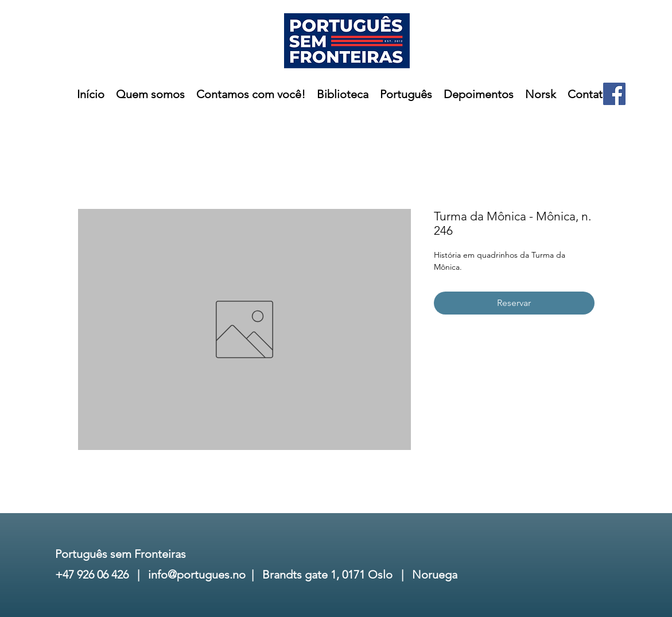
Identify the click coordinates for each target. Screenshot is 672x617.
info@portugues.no (197, 575)
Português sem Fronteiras (121, 554)
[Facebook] (614, 94)
